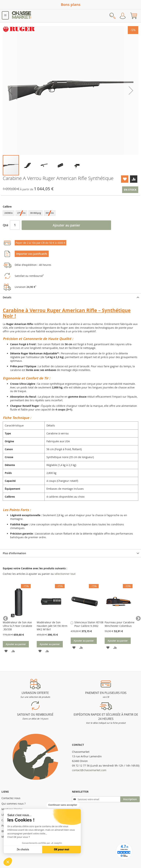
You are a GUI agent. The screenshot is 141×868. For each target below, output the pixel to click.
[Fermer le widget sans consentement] (63, 805)
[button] (8, 862)
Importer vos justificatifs (32, 254)
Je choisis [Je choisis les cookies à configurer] (23, 850)
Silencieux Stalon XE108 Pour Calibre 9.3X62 (89, 624)
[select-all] (65, 574)
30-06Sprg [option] (36, 213)
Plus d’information (14, 553)
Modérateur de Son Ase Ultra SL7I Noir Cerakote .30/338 (17, 626)
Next (136, 618)
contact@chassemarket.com (89, 770)
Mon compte (123, 16)
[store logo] (22, 16)
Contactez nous (11, 798)
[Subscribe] (130, 799)
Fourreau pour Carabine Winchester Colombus (120, 624)
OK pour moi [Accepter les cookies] (62, 850)
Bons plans (71, 5)
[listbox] (70, 214)
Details (7, 297)
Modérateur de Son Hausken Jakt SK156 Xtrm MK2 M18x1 (52, 626)
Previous (5, 618)
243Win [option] (9, 213)
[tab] (70, 297)
